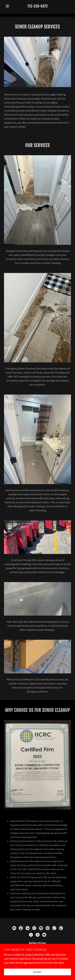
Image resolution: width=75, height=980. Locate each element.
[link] (14, 928)
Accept (38, 972)
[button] (9, 6)
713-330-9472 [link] (37, 6)
